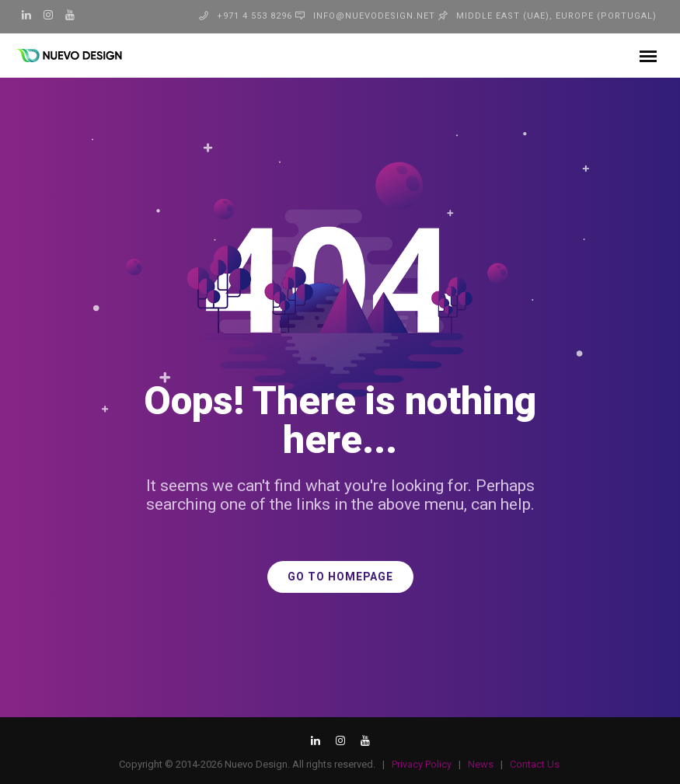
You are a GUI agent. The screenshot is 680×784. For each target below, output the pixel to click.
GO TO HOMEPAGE (340, 577)
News (481, 764)
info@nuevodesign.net (374, 16)
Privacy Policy (422, 764)
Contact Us (535, 764)
